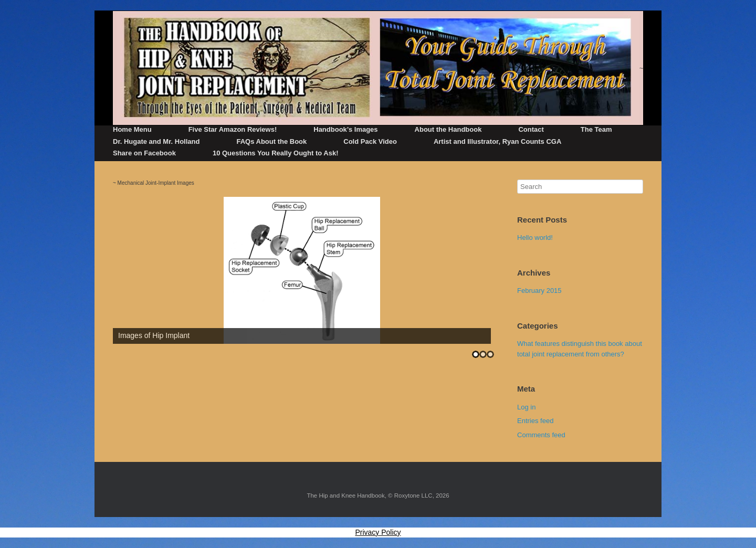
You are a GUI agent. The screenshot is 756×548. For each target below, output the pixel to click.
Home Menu (132, 129)
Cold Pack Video (370, 141)
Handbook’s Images (345, 129)
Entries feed (535, 421)
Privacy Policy (378, 532)
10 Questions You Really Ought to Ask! (276, 153)
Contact (531, 129)
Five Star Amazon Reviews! (233, 129)
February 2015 (539, 291)
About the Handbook (448, 129)
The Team (596, 129)
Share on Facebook (144, 153)
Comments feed (541, 435)
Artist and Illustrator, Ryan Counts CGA (497, 141)
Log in (526, 407)
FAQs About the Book (271, 141)
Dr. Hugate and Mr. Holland (156, 141)
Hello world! (535, 238)
